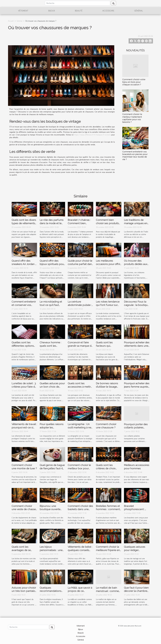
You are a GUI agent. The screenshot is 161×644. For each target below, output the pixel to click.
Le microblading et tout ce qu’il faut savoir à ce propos (51, 305)
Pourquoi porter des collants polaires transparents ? (136, 428)
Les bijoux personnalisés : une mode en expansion (51, 550)
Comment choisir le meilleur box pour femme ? (79, 468)
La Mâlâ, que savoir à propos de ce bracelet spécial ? (80, 591)
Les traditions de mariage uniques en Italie (136, 223)
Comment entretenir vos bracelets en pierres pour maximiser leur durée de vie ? (135, 155)
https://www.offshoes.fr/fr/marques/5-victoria (92, 135)
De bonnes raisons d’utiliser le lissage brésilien (107, 387)
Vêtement (23, 11)
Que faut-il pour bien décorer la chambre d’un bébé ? (136, 591)
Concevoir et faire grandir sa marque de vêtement (80, 346)
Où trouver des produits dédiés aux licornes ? (136, 264)
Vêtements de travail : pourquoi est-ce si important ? (24, 427)
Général (139, 11)
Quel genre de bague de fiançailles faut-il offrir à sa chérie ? (52, 468)
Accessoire (108, 11)
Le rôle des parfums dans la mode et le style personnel (52, 223)
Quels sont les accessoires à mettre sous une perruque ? (80, 387)
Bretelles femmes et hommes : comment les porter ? (108, 509)
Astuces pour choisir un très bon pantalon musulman (24, 591)
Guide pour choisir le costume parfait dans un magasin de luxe (80, 264)
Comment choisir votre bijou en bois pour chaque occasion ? (134, 82)
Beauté (79, 11)
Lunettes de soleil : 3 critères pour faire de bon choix (24, 387)
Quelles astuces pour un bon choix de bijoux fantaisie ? (52, 387)
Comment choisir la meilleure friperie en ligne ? (108, 550)
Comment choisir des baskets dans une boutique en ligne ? (80, 509)
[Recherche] (77, 3)
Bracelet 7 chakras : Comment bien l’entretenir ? (79, 223)
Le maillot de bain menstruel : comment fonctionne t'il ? (109, 591)
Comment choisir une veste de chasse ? (24, 509)
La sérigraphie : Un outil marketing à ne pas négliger (79, 427)
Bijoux (52, 11)
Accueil (11, 21)
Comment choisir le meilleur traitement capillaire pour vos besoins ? (132, 118)
